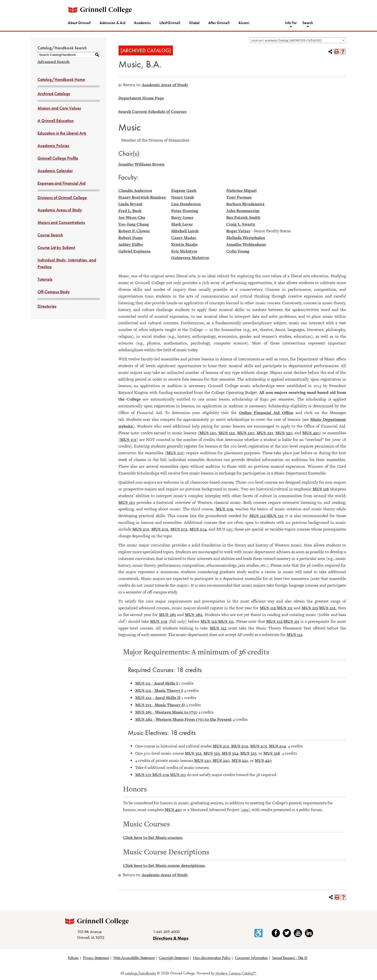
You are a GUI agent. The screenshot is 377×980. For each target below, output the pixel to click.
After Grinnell (219, 23)
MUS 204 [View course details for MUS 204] (198, 529)
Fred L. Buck (130, 211)
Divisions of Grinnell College (62, 198)
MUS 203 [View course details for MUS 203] (179, 529)
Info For (291, 23)
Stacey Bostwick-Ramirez (142, 197)
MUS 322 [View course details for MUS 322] (193, 753)
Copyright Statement (174, 958)
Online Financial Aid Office (266, 413)
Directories (47, 306)
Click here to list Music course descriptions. (164, 865)
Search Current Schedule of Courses (152, 111)
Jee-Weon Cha (132, 217)
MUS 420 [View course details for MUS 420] (311, 433)
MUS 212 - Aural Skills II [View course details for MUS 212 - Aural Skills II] (158, 698)
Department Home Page (141, 98)
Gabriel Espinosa (134, 251)
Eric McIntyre (184, 251)
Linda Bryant (130, 204)
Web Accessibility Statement (134, 958)
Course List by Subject (56, 247)
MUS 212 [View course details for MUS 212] (327, 608)
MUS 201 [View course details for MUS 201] (141, 529)
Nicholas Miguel (241, 190)
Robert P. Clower (134, 231)
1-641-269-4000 (166, 932)
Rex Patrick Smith (243, 217)
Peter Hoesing (185, 211)
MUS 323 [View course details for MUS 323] (212, 753)
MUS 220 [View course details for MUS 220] (246, 433)
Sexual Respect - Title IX (290, 958)
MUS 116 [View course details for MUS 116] (321, 489)
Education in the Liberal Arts (62, 133)
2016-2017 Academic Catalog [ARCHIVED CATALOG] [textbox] (286, 40)
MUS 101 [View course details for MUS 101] (128, 440)
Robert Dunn (130, 238)
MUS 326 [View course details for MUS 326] (272, 753)
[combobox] (298, 40)
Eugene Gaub (184, 190)
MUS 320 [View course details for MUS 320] (284, 433)
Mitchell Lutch (185, 231)
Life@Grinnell (170, 23)
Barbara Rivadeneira (245, 204)
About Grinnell (79, 23)
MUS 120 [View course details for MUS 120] (208, 433)
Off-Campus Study (54, 292)
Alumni (244, 23)
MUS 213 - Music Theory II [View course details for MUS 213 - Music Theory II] (160, 705)
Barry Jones (182, 217)
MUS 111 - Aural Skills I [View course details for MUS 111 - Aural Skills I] (157, 683)
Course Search (50, 235)
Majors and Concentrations (61, 222)
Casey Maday (184, 238)
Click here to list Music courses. (153, 837)
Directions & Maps (171, 938)
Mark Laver (182, 224)
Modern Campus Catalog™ (236, 973)
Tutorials (45, 279)
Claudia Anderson (135, 190)
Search (308, 23)
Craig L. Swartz (241, 224)
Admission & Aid (112, 23)
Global (194, 23)
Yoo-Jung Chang (134, 224)
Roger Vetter (238, 231)
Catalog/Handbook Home (61, 79)
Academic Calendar (55, 171)
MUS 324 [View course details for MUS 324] (230, 753)
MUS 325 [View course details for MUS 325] (248, 753)
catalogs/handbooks (141, 973)
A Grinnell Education (56, 120)
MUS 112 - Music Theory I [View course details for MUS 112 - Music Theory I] (159, 690)
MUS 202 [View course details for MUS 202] (160, 529)
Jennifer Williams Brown (141, 164)
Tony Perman (239, 197)
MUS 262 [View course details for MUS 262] (194, 615)
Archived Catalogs (54, 94)
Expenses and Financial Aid (62, 183)
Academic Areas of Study (60, 210)
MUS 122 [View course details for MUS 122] (227, 433)
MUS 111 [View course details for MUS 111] (275, 516)
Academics (142, 23)
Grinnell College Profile (58, 158)
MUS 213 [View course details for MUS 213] (310, 608)
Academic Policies (53, 146)
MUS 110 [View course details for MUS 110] (127, 502)
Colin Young (238, 251)
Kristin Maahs (184, 244)
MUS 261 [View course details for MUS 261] (167, 615)
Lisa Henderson (186, 204)
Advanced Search (53, 62)
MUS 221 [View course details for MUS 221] (265, 433)
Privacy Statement (96, 958)
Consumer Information (251, 958)
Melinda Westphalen (246, 238)
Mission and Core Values (59, 108)
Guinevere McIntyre (190, 258)
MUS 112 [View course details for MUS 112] (258, 516)
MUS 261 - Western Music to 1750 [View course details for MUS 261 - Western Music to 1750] (166, 712)
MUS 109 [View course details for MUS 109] (224, 509)
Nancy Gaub (183, 197)
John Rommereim (243, 211)
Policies (73, 958)
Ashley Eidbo (131, 244)
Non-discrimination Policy (212, 958)
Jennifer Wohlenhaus (246, 244)
